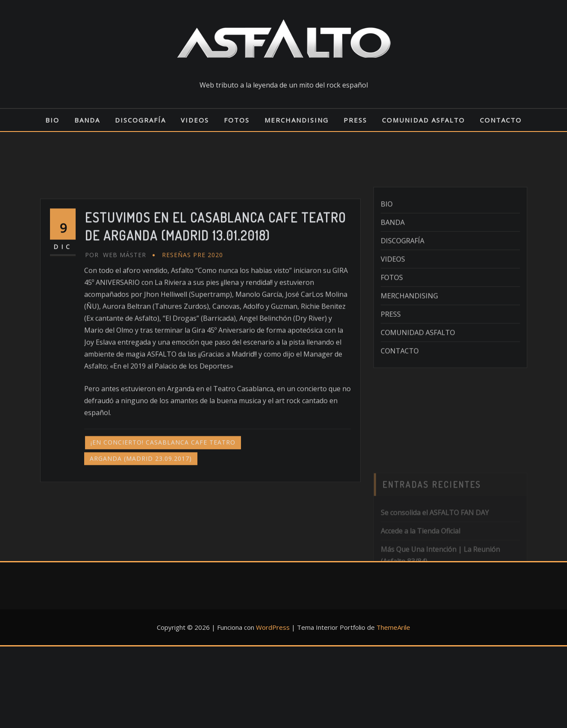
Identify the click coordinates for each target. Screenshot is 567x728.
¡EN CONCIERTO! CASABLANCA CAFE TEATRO (163, 493)
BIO (52, 120)
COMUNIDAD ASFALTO (423, 120)
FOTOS (237, 120)
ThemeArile (393, 627)
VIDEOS (195, 120)
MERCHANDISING (297, 120)
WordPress (273, 627)
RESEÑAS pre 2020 (192, 306)
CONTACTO (501, 120)
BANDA (87, 120)
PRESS (355, 120)
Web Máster (116, 306)
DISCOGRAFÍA (140, 120)
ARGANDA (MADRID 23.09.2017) (141, 509)
